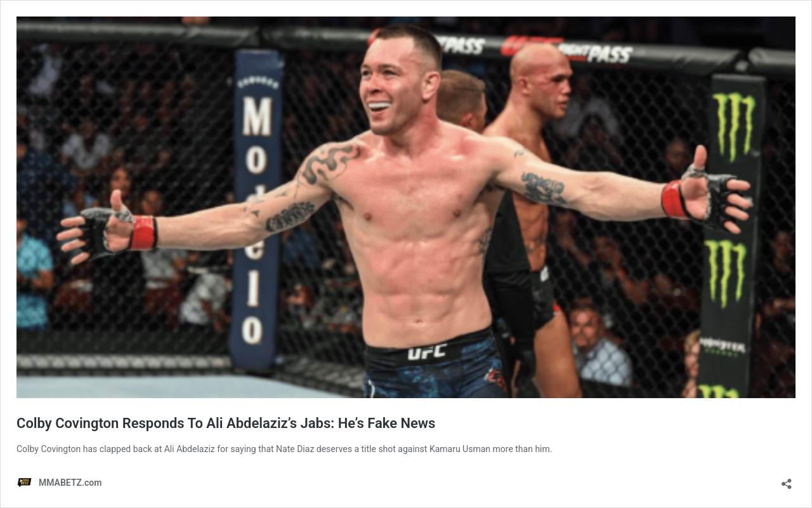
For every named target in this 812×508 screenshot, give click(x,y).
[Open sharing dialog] (787, 480)
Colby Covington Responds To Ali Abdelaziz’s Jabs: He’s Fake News (226, 423)
